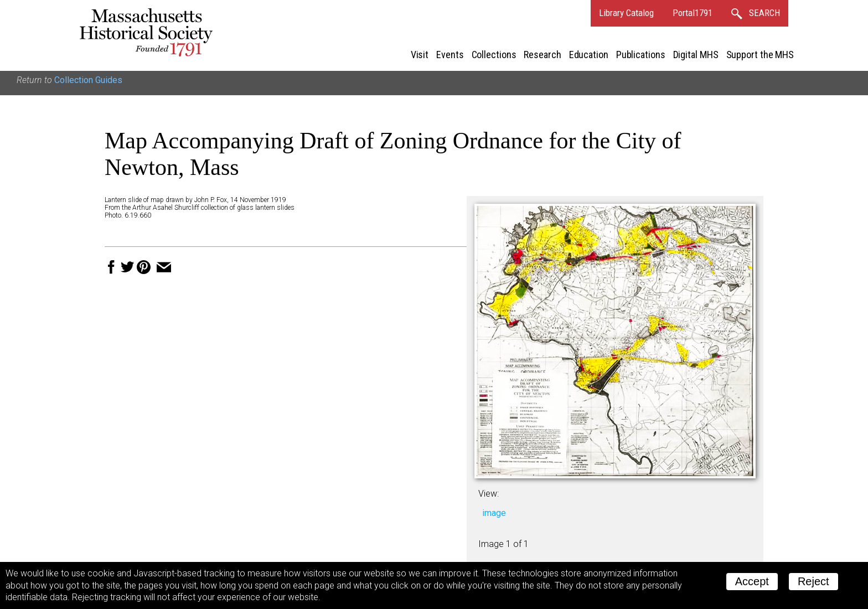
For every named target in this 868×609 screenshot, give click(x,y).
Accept (752, 581)
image (494, 513)
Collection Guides (88, 80)
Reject (813, 581)
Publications (641, 55)
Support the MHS (760, 55)
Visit (420, 55)
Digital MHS (696, 55)
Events (450, 55)
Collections (494, 55)
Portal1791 (693, 13)
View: (489, 494)
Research (542, 55)
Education (589, 55)
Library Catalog (626, 13)
